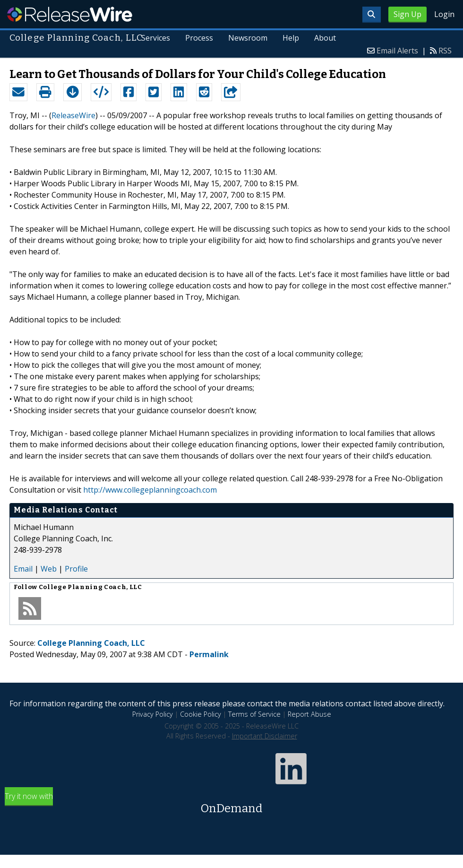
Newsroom (248, 38)
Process (199, 38)
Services (156, 38)
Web (49, 569)
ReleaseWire (70, 14)
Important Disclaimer (265, 736)
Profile (76, 569)
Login (444, 14)
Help (291, 38)
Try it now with (231, 804)
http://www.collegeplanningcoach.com (150, 490)
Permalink (209, 654)
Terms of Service (254, 714)
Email (23, 569)
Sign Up (407, 14)
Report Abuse (309, 714)
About (325, 38)
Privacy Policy (153, 714)
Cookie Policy (201, 714)
